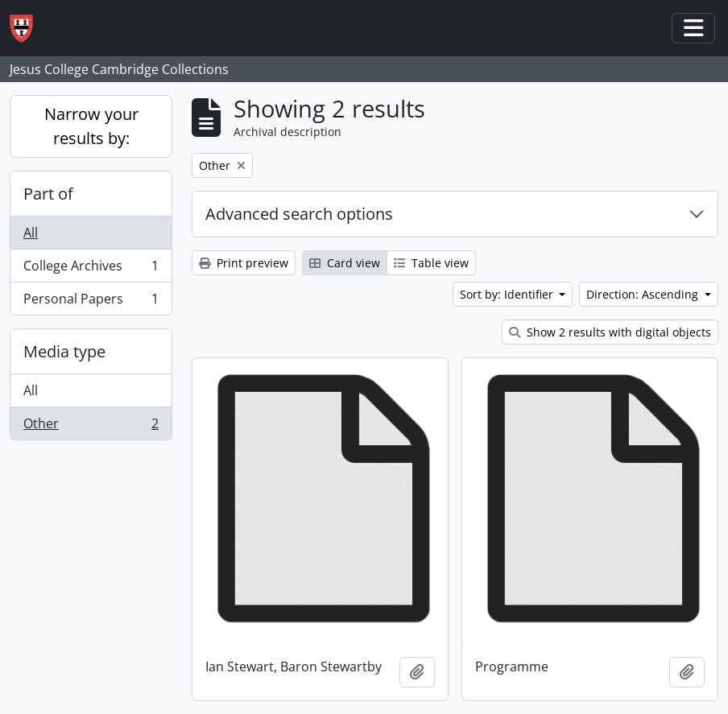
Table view (431, 263)
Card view (345, 263)
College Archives (91, 269)
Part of (48, 194)
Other (91, 427)
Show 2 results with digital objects (610, 332)
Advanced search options (299, 214)
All (31, 233)
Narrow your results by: (91, 126)
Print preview (244, 263)
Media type (64, 351)
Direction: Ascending (644, 294)
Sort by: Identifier (508, 294)
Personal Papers (91, 302)
